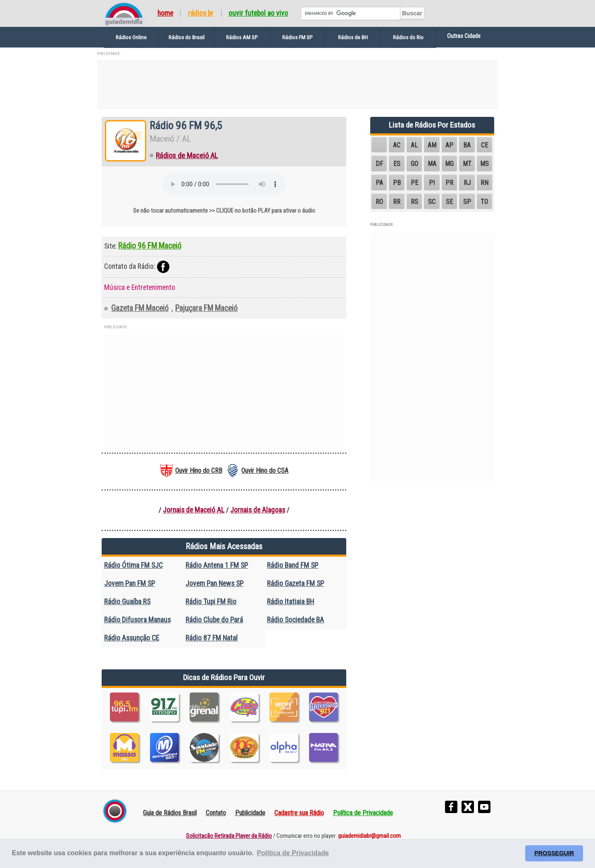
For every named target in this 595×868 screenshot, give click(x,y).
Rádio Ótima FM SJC (133, 565)
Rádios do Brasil (187, 37)
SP (467, 202)
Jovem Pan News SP (214, 583)
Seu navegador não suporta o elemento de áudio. (224, 184)
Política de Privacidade (363, 813)
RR (397, 202)
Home (165, 14)
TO (484, 202)
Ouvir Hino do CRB (199, 471)
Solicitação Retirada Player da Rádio (229, 836)
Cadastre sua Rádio (299, 813)
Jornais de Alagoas (258, 510)
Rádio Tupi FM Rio (211, 602)
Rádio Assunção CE (132, 638)
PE (414, 183)
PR (449, 183)
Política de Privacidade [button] (293, 853)
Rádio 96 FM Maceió (150, 246)
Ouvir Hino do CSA (265, 471)
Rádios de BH (353, 37)
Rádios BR (201, 14)
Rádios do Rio (408, 37)
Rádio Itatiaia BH (290, 602)
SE (449, 202)
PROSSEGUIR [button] (554, 853)
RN (484, 183)
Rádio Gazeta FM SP (295, 583)
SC (432, 202)
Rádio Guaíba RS (127, 602)
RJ (467, 183)
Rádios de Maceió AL (187, 156)
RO (379, 202)
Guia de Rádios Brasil (170, 813)
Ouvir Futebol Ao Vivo (258, 14)
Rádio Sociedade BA (295, 620)
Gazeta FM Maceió (140, 308)
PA (379, 183)
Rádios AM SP (242, 37)
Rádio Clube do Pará (214, 620)
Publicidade (250, 813)
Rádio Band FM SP (293, 565)
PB (397, 183)
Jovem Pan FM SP (130, 583)
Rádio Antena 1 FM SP (217, 565)
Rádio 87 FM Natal (212, 638)
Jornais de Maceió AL (194, 510)
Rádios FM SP (297, 37)
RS (414, 202)
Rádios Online (131, 37)
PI (432, 183)
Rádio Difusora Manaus (137, 620)
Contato (216, 813)
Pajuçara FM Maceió (206, 308)
